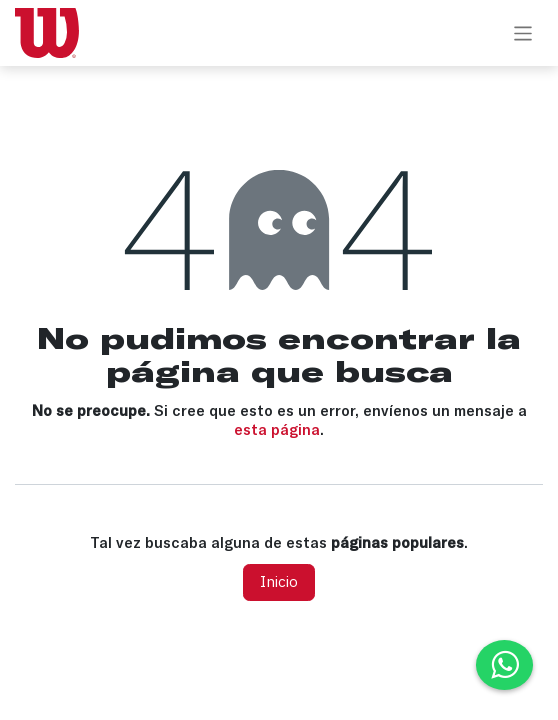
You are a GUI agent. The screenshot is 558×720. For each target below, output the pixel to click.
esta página (277, 429)
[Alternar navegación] (523, 33)
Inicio (279, 581)
